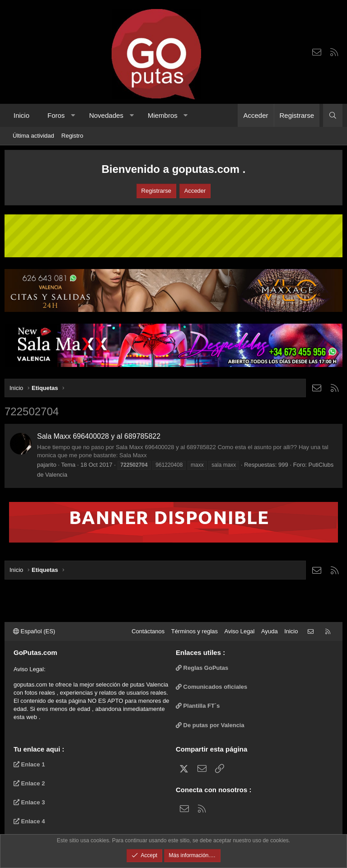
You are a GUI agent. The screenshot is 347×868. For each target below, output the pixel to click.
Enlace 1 (29, 764)
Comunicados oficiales (211, 687)
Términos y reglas (195, 631)
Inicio (21, 115)
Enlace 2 (29, 783)
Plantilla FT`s (198, 706)
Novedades (106, 115)
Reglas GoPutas (202, 668)
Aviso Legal (240, 631)
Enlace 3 (29, 802)
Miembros (163, 115)
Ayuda (270, 631)
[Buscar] (333, 115)
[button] (73, 115)
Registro (72, 136)
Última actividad (33, 136)
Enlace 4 (29, 821)
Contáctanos (148, 631)
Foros (56, 115)
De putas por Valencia (210, 725)
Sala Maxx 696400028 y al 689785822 (99, 436)
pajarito (47, 465)
